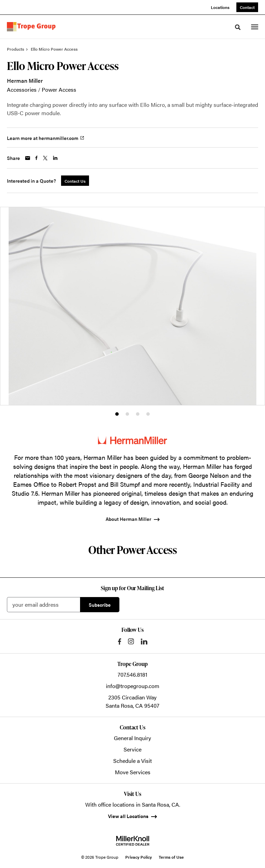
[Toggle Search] (238, 27)
